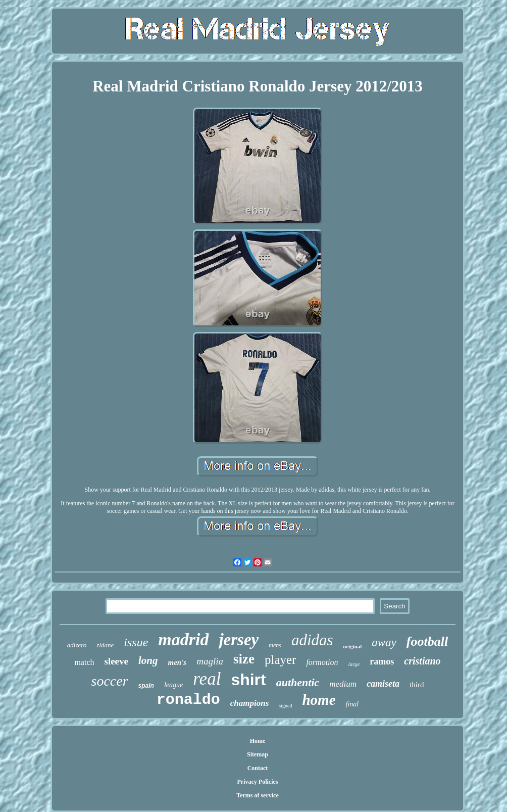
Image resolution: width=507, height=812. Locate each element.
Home (258, 741)
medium (343, 684)
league (173, 685)
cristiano (422, 661)
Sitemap (258, 754)
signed (285, 706)
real (207, 679)
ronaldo (188, 700)
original (353, 646)
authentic (298, 682)
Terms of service (258, 795)
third (417, 685)
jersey (239, 640)
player (280, 660)
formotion (322, 662)
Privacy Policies (258, 782)
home (319, 700)
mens (275, 645)
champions (250, 703)
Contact (258, 768)
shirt (248, 680)
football (427, 641)
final (352, 704)
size (244, 659)
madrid (183, 639)
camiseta (383, 684)
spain (146, 686)
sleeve (116, 661)
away (384, 642)
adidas (312, 640)
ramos (382, 661)
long (148, 660)
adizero (77, 645)
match (84, 662)
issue (136, 642)
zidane (105, 645)
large (354, 664)
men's (177, 662)
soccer (110, 681)
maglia (210, 661)
